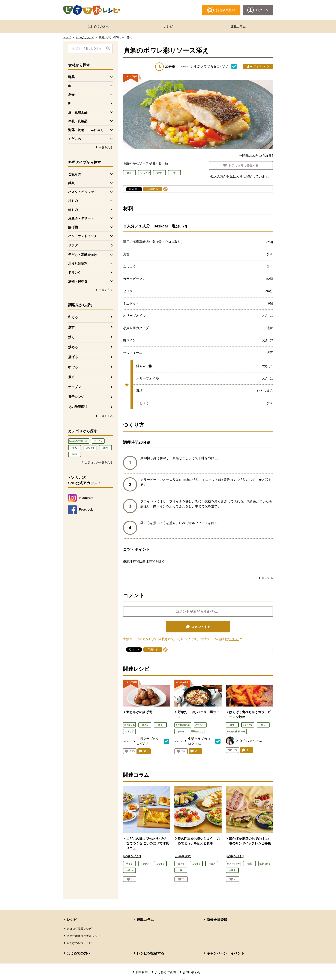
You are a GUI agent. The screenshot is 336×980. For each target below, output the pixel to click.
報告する (267, 578)
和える (73, 317)
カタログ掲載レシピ (79, 929)
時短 (75, 454)
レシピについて (85, 37)
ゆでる (73, 367)
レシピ (168, 27)
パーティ (98, 441)
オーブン (75, 387)
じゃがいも (129, 725)
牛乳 (75, 448)
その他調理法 (78, 407)
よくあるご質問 (165, 972)
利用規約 (142, 972)
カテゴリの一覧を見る (99, 462)
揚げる (73, 357)
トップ (67, 37)
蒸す (71, 327)
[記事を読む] (132, 856)
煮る (71, 377)
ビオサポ (129, 731)
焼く (71, 337)
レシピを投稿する (150, 953)
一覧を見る (106, 147)
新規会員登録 (217, 920)
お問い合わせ (192, 972)
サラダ (73, 245)
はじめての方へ (98, 27)
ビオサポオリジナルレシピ (83, 936)
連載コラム (238, 27)
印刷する (153, 189)
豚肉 (105, 448)
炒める (73, 347)
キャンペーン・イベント (225, 953)
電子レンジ (76, 397)
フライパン (200, 725)
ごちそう (90, 448)
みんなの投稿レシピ (79, 441)
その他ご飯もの (183, 725)
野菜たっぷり (197, 731)
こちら (235, 639)
